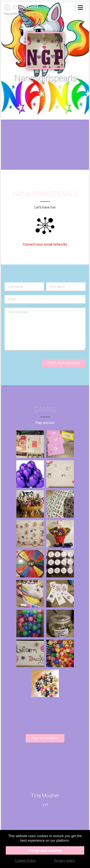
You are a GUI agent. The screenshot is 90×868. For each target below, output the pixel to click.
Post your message (64, 363)
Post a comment (45, 738)
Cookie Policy (25, 861)
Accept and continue (45, 851)
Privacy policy (65, 861)
